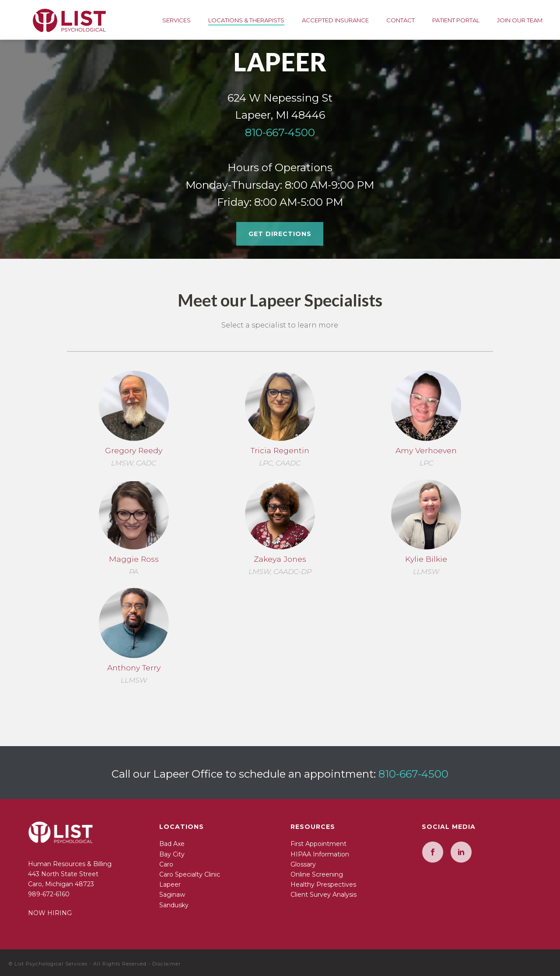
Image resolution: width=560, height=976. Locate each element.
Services (177, 20)
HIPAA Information (320, 854)
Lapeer (170, 884)
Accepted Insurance (335, 20)
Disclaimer (166, 964)
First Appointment (318, 844)
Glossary (303, 864)
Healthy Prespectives (323, 884)
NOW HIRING (50, 913)
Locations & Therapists (246, 20)
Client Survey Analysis (324, 895)
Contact (401, 20)
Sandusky (174, 905)
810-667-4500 (280, 132)
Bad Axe (172, 844)
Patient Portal (456, 20)
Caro (166, 864)
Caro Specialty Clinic (190, 874)
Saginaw (172, 895)
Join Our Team (520, 20)
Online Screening (317, 874)
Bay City (172, 854)
